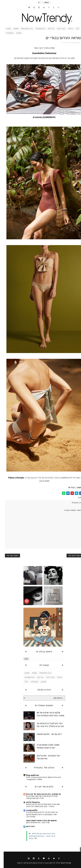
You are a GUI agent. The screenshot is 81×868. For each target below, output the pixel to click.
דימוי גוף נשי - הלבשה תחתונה (46, 734)
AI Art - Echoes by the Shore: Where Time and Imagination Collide (40, 778)
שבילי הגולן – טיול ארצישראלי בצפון (34, 823)
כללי (74, 29)
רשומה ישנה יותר (9, 555)
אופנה (5, 29)
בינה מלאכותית (23, 29)
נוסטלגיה (6, 33)
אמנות (12, 29)
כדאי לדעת (27, 826)
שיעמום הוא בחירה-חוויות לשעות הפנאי (38, 820)
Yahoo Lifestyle (12, 478)
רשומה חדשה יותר (71, 555)
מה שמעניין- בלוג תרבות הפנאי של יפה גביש (40, 794)
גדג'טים (47, 29)
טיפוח (67, 29)
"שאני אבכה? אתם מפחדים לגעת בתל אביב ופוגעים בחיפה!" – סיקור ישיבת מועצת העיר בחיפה (39, 805)
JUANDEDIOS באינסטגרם (40, 117)
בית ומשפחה (37, 29)
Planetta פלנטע (29, 802)
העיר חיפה (58, 29)
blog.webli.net (29, 775)
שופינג (15, 33)
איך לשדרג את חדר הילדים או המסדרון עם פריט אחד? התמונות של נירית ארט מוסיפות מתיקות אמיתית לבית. (38, 814)
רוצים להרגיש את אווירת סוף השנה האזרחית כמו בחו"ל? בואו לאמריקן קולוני (38, 797)
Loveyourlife (28, 810)
